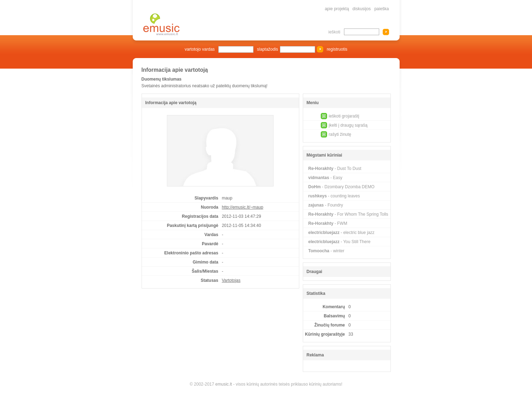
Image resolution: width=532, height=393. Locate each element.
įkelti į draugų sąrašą (348, 125)
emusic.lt (224, 384)
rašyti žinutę (340, 134)
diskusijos (362, 9)
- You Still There (340, 242)
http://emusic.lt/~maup (243, 207)
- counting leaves (334, 196)
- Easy (326, 178)
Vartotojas (231, 280)
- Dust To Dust (335, 169)
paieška (381, 9)
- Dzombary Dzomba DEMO (342, 187)
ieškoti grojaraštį (344, 116)
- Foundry (326, 205)
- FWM (328, 223)
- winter (326, 251)
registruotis (337, 49)
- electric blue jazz (342, 233)
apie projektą (337, 9)
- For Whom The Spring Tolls (348, 214)
